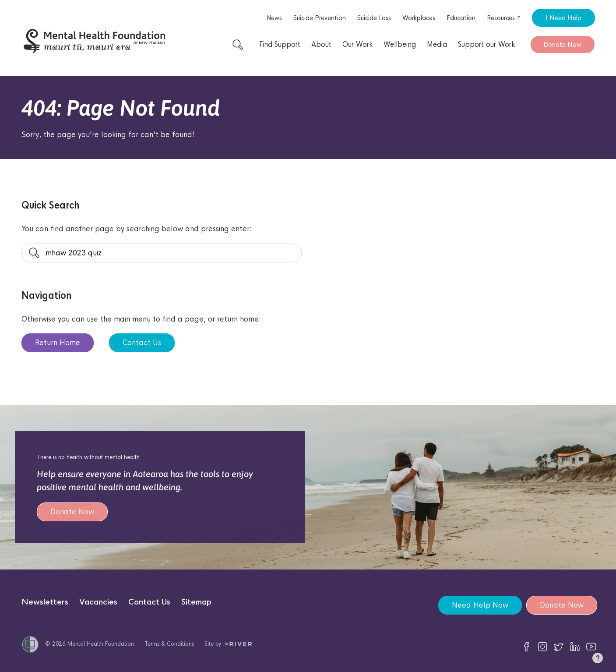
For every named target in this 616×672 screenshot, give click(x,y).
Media (437, 44)
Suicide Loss (374, 18)
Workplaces (419, 18)
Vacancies (98, 602)
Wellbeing (400, 44)
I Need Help (563, 18)
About (321, 44)
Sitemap (196, 602)
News (274, 18)
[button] (598, 660)
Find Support (280, 44)
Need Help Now (480, 605)
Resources (504, 18)
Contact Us (142, 343)
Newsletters (45, 602)
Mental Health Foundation (101, 644)
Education (461, 18)
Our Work (357, 44)
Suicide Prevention (320, 18)
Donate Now (563, 44)
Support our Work (486, 44)
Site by (228, 644)
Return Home (58, 343)
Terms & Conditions (169, 644)
